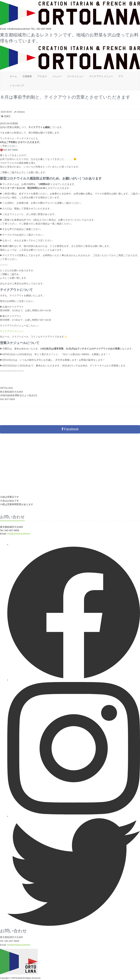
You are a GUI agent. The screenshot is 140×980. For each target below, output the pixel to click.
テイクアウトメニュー (101, 76)
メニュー (57, 76)
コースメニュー (76, 76)
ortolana (21, 112)
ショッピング (17, 85)
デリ (121, 76)
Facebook (70, 429)
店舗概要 (27, 76)
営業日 (7, 116)
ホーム (13, 76)
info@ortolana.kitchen (19, 534)
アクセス (42, 76)
